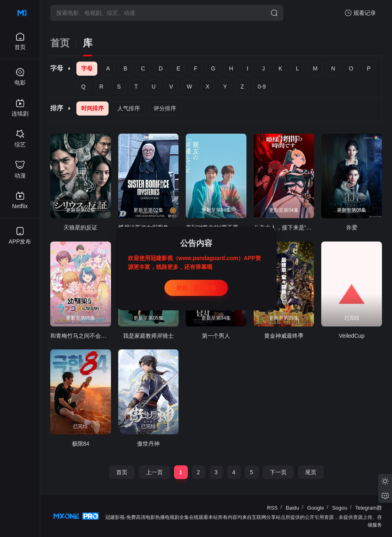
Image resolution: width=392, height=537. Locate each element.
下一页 (278, 472)
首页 (60, 43)
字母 (87, 68)
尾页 (311, 472)
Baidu (292, 508)
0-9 (262, 87)
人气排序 (129, 108)
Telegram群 (369, 508)
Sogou (340, 508)
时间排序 (92, 108)
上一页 (154, 472)
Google (316, 508)
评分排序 (165, 108)
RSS (272, 508)
